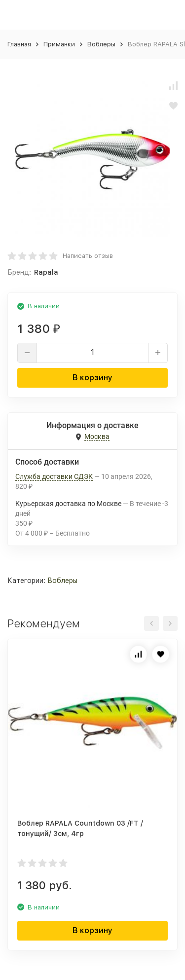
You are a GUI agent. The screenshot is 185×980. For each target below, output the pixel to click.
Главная (19, 44)
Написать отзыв (88, 256)
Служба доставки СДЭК (54, 476)
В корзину (92, 378)
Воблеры (101, 44)
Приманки (59, 44)
